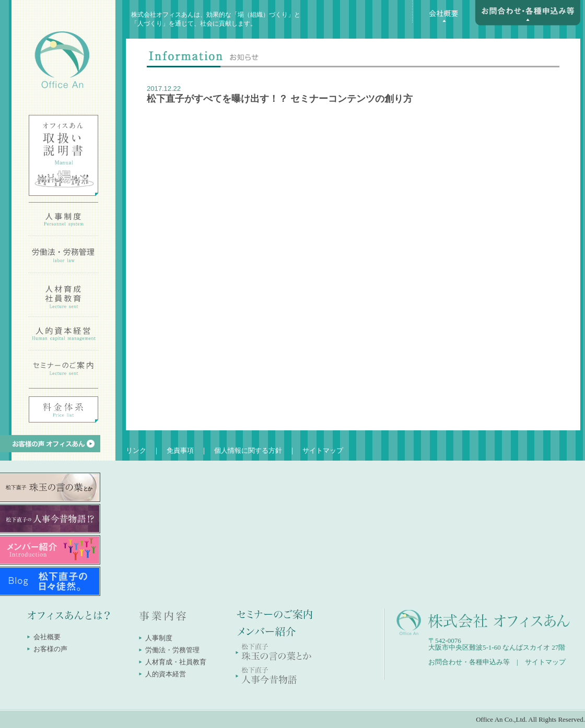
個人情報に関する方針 (248, 450)
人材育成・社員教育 (176, 662)
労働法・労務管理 (172, 650)
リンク (136, 450)
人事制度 (159, 638)
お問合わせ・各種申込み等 (469, 662)
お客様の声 (50, 649)
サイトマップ (323, 450)
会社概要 (47, 637)
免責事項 (180, 450)
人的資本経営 (166, 674)
